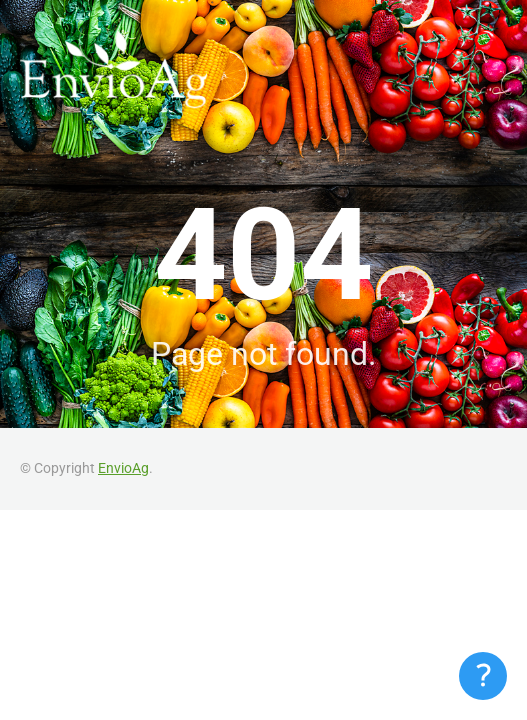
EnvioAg (123, 468)
